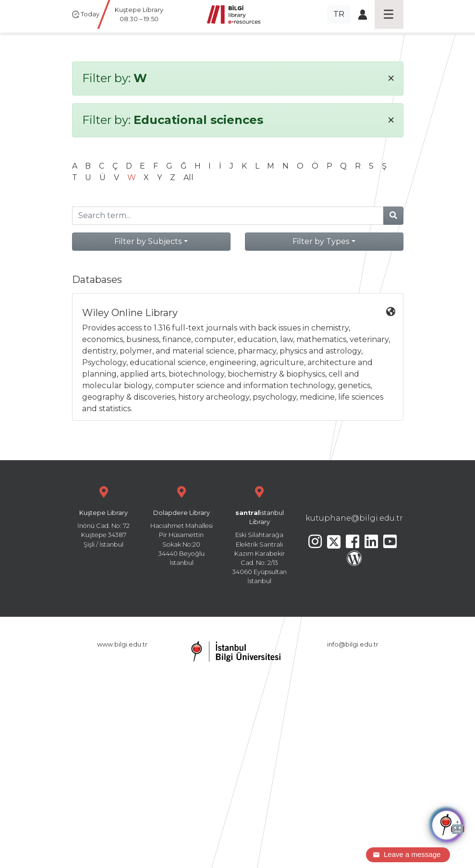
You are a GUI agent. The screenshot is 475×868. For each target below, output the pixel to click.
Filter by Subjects (148, 241)
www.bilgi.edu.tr (122, 644)
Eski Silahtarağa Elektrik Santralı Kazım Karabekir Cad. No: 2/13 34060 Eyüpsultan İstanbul (259, 534)
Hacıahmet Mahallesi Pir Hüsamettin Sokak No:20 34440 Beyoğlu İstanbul (182, 525)
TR (339, 14)
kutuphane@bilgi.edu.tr (354, 518)
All (189, 177)
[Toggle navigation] (389, 14)
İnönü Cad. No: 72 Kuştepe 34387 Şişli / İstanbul (104, 516)
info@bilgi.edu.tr (353, 644)
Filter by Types (321, 241)
